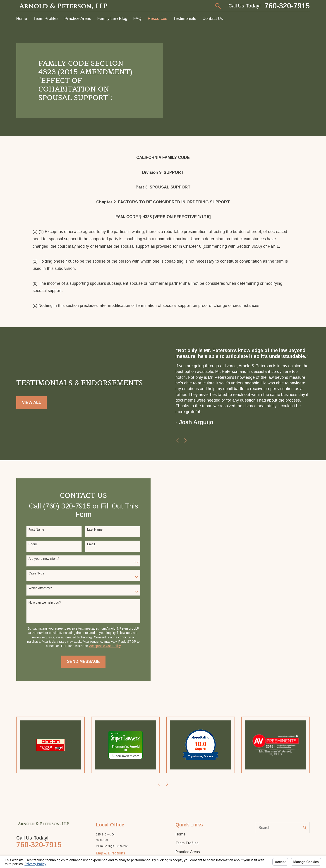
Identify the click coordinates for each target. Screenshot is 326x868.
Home (180, 834)
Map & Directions (111, 853)
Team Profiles (187, 843)
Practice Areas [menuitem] (78, 19)
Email (90, 544)
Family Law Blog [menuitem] (112, 19)
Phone (32, 544)
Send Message (82, 661)
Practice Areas (188, 852)
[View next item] (185, 440)
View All (32, 403)
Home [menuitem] (22, 19)
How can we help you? (43, 602)
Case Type (35, 573)
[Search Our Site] (305, 828)
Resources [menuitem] (157, 19)
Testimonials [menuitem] (185, 19)
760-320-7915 (287, 6)
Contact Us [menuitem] (213, 19)
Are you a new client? (43, 559)
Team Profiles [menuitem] (46, 19)
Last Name (94, 529)
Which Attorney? (39, 588)
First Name (35, 529)
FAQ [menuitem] (137, 19)
